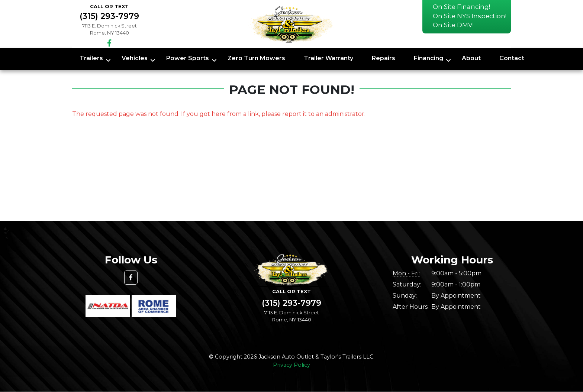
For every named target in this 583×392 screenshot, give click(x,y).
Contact (512, 58)
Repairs (384, 58)
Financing (429, 58)
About (471, 58)
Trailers (91, 58)
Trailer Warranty (328, 58)
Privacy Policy (291, 365)
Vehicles (135, 58)
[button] (131, 278)
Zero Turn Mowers (256, 58)
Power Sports (188, 58)
